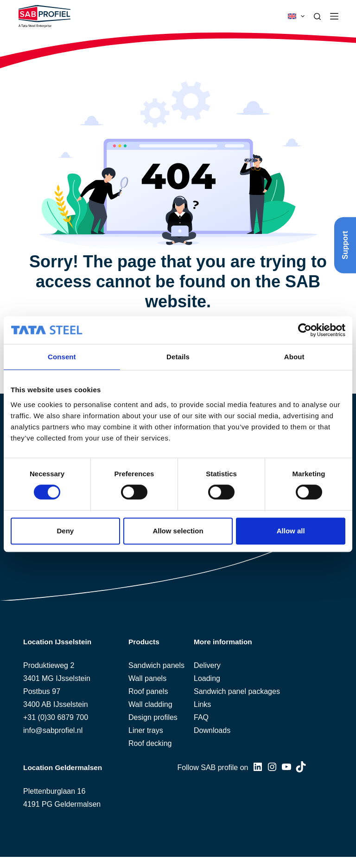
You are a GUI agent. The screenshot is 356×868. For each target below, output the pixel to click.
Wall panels (147, 678)
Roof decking (150, 743)
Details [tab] (178, 357)
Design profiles (153, 717)
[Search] (317, 16)
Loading (207, 678)
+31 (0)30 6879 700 (56, 717)
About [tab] (294, 357)
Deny (65, 531)
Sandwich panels (156, 665)
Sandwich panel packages (237, 691)
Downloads (212, 730)
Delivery (207, 665)
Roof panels (148, 691)
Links (202, 704)
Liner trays (146, 730)
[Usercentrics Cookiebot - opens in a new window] (305, 330)
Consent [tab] (62, 357)
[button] (296, 16)
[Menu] (334, 16)
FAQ (201, 717)
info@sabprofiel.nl (53, 730)
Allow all (291, 531)
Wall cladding (150, 704)
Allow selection (178, 531)
